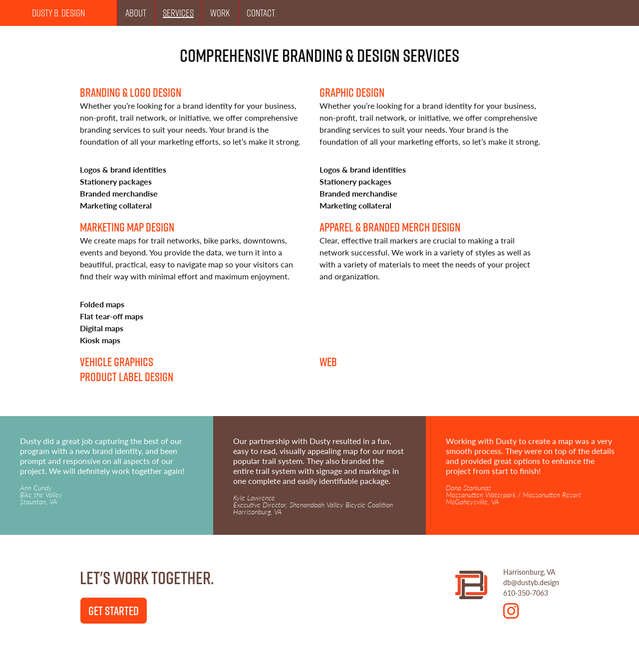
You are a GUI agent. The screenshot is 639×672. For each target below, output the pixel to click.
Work (220, 13)
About (136, 13)
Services (178, 13)
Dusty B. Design (58, 13)
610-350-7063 (526, 593)
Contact (261, 13)
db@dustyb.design (531, 582)
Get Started (114, 611)
